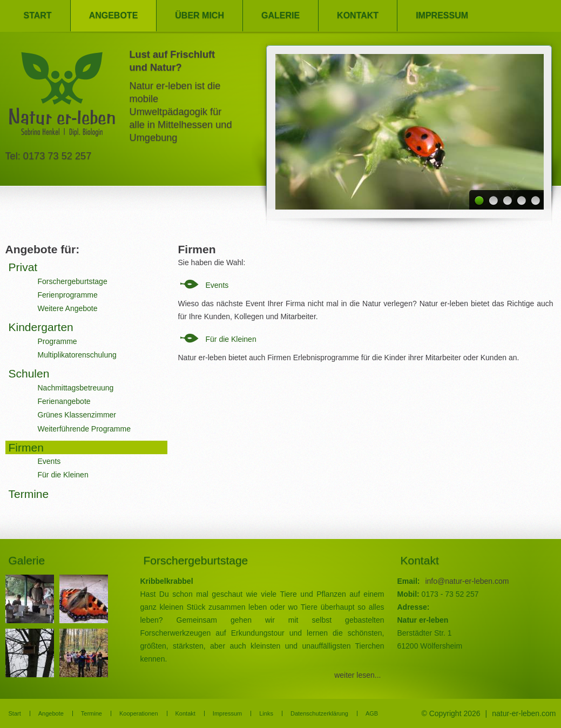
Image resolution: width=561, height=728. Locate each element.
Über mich (200, 15)
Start (38, 15)
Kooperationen (139, 713)
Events (217, 285)
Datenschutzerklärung (319, 713)
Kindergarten (41, 327)
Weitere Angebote (68, 308)
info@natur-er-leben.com (467, 581)
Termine (29, 494)
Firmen (26, 447)
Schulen (29, 373)
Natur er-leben (62, 97)
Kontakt (358, 15)
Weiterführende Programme (84, 429)
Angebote (114, 15)
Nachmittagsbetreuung (76, 388)
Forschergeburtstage (73, 281)
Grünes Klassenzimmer (77, 415)
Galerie (280, 15)
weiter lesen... (357, 675)
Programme (58, 341)
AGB (372, 713)
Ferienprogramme (68, 295)
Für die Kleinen (231, 339)
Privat (23, 267)
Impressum (442, 15)
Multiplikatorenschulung (77, 355)
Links (266, 713)
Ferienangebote (64, 401)
